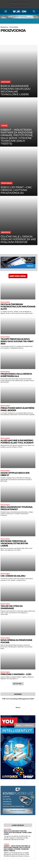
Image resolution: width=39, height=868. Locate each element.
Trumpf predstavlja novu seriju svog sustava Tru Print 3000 (17, 341)
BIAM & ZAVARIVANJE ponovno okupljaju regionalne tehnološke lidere (18, 832)
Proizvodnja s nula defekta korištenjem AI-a (16, 375)
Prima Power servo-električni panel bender (17, 409)
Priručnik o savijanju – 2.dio (16, 674)
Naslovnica (4, 27)
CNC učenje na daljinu (13, 576)
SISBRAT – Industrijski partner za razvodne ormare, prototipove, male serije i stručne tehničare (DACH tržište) (17, 848)
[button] (6, 11)
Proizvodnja (7, 183)
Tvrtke (4, 126)
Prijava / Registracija (13, 2)
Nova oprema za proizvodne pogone (16, 641)
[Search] (34, 11)
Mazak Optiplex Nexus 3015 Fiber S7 (15, 474)
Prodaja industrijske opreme (19, 6)
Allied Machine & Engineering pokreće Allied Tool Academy (17, 442)
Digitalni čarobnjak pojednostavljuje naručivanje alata (18, 307)
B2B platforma (26, 2)
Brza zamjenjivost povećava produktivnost (16, 508)
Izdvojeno (6, 82)
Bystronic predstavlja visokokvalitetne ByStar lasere (14, 543)
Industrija (6, 232)
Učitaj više (18, 684)
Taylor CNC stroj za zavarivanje (11, 607)
